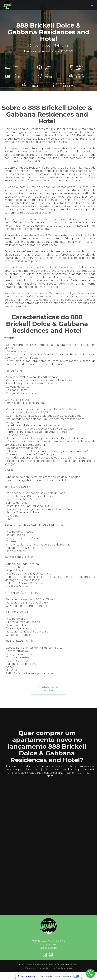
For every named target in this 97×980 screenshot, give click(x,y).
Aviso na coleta (26, 976)
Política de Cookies (62, 968)
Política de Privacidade (37, 968)
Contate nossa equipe (49, 691)
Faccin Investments (37, 965)
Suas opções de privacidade (56, 976)
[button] (92, 5)
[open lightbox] (17, 76)
